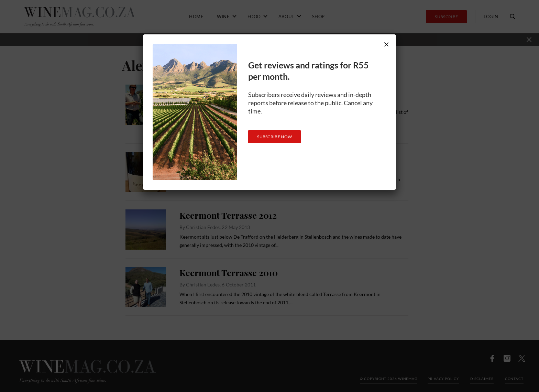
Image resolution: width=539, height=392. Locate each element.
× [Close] (387, 44)
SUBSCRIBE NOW (274, 137)
